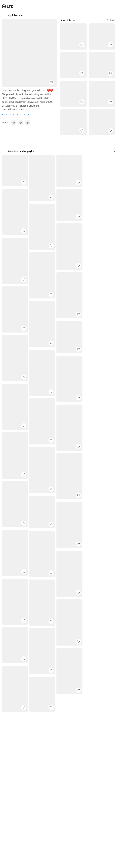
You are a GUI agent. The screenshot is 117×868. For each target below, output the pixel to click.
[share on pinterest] (21, 123)
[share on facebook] (14, 123)
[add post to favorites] (52, 82)
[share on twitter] (28, 123)
